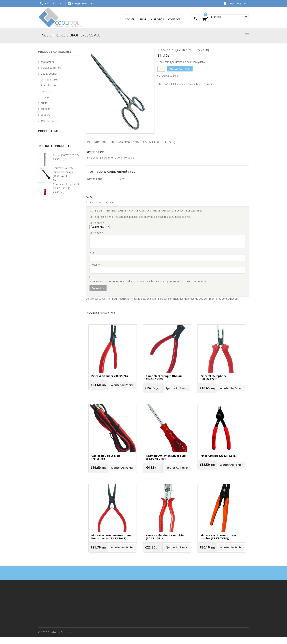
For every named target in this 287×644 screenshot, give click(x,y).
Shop (143, 19)
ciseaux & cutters (51, 68)
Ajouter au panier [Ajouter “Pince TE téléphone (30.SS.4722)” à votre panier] (222, 392)
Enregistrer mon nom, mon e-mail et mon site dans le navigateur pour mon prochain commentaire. (148, 281)
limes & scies (48, 85)
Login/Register (237, 3)
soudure (45, 115)
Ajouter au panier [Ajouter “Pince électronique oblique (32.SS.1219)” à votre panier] (167, 392)
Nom (94, 252)
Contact (174, 19)
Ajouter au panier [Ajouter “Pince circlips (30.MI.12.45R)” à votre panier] (222, 471)
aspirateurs (47, 62)
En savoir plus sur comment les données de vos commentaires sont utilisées (192, 299)
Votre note (97, 223)
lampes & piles (49, 79)
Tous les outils (204, 84)
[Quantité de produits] (161, 69)
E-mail (95, 265)
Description (97, 142)
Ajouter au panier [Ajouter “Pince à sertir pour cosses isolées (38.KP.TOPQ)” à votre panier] (222, 556)
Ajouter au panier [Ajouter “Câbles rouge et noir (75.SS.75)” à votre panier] (113, 474)
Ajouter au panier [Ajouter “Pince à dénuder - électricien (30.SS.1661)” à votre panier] (167, 556)
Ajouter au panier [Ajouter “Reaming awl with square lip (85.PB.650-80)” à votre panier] (167, 474)
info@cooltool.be (82, 3)
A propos (157, 19)
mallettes (46, 91)
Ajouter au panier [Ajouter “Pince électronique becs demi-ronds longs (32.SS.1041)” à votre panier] (113, 556)
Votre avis (96, 233)
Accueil (130, 19)
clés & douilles (49, 74)
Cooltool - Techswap (60, 639)
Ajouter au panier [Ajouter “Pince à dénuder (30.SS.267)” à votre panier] (113, 389)
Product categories (55, 52)
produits (45, 109)
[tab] (97, 143)
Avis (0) (170, 142)
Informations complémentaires (136, 142)
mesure (45, 97)
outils (192, 84)
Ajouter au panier (180, 69)
